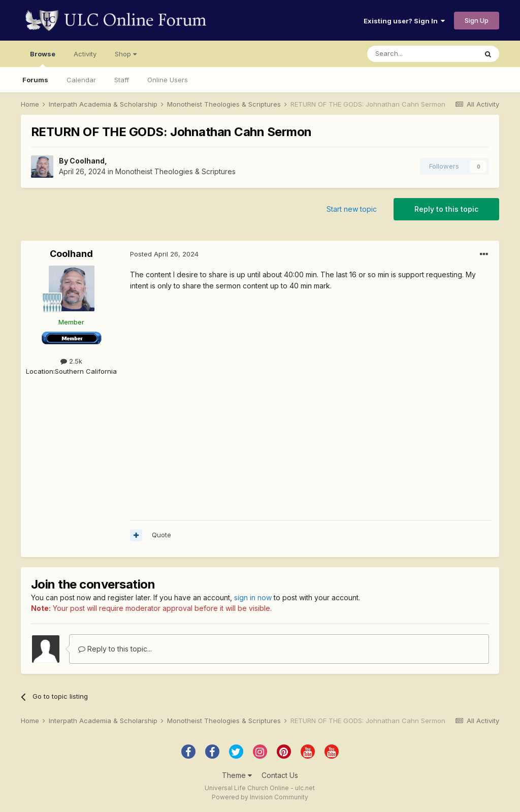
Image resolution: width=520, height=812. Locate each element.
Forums (35, 80)
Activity (85, 54)
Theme (237, 775)
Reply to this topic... (115, 649)
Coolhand (87, 161)
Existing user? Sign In (404, 21)
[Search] (422, 54)
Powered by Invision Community (260, 797)
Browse (43, 58)
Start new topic (352, 209)
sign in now (253, 597)
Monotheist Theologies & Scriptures (175, 171)
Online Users (168, 80)
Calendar (81, 80)
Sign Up (477, 20)
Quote (161, 535)
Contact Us (280, 775)
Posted (164, 254)
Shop (126, 54)
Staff (122, 80)
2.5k (71, 361)
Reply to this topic (446, 209)
